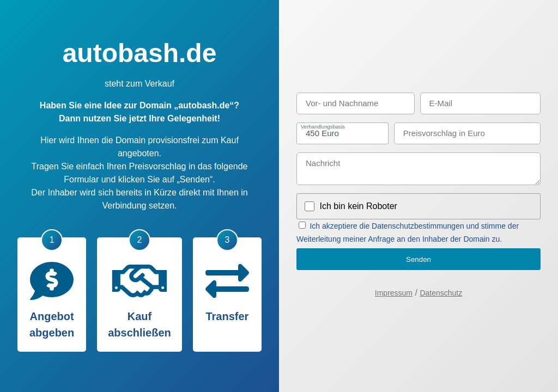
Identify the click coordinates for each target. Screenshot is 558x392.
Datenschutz (441, 293)
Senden (418, 259)
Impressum (394, 293)
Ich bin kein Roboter (359, 206)
